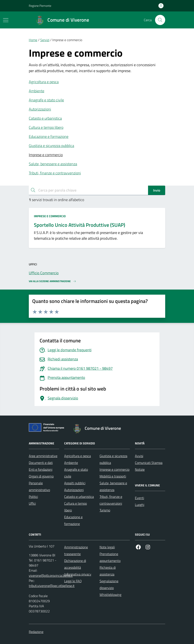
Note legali (107, 547)
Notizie (140, 469)
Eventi (139, 498)
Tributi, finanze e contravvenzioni (55, 173)
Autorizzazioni (40, 109)
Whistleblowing (110, 595)
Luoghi (140, 505)
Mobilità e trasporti (113, 476)
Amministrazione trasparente (76, 550)
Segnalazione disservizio (109, 584)
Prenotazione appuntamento (110, 557)
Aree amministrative (43, 456)
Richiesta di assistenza (108, 571)
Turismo (105, 510)
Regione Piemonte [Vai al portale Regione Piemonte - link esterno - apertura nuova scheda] (40, 6)
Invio (157, 190)
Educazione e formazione (49, 136)
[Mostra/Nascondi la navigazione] (6, 20)
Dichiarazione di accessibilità (75, 564)
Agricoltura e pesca (44, 82)
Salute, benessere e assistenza (53, 164)
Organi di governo (41, 476)
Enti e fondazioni (41, 469)
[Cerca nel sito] (160, 20)
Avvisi (139, 456)
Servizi (45, 40)
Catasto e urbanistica (45, 118)
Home (33, 40)
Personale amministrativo (39, 486)
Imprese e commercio (46, 155)
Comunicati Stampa (149, 463)
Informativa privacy (78, 574)
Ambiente (37, 91)
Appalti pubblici (75, 483)
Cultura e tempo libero (46, 127)
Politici (33, 497)
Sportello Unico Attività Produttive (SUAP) (80, 225)
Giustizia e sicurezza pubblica (51, 146)
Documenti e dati (41, 463)
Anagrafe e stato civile (46, 100)
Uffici (32, 503)
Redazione (36, 632)
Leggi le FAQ (73, 581)
